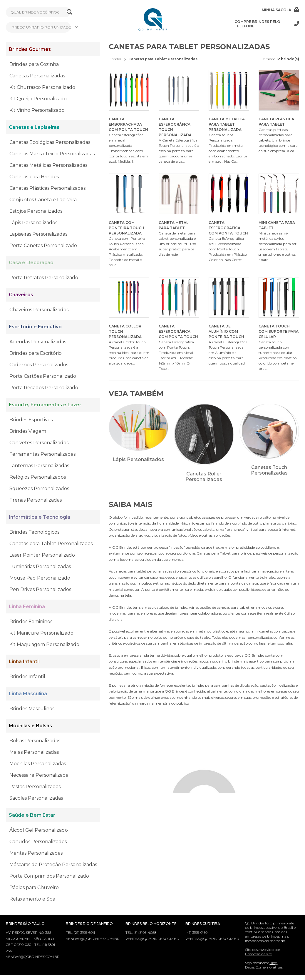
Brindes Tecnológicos (34, 532)
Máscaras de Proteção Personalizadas (53, 865)
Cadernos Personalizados (39, 365)
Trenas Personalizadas (36, 500)
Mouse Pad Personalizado (40, 578)
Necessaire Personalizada (39, 775)
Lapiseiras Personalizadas (38, 234)
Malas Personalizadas (34, 752)
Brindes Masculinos (32, 709)
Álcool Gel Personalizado (39, 830)
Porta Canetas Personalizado (43, 246)
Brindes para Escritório (36, 353)
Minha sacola (280, 10)
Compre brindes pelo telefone (267, 24)
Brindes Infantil (27, 677)
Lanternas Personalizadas (39, 466)
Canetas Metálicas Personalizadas (48, 165)
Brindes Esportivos (31, 420)
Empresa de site (258, 954)
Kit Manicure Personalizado (41, 633)
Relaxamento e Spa (32, 899)
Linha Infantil (24, 662)
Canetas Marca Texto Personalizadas (52, 154)
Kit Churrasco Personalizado (42, 87)
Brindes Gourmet (30, 49)
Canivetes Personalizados (39, 443)
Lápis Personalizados (33, 223)
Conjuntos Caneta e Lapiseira (43, 200)
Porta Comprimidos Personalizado (49, 876)
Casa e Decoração (31, 263)
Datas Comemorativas (264, 967)
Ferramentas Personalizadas (42, 454)
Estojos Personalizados (36, 211)
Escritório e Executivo (35, 327)
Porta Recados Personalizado (44, 388)
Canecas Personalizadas (37, 76)
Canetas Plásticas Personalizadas (47, 188)
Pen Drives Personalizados (40, 589)
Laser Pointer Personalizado (42, 555)
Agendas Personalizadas (38, 342)
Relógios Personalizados (38, 477)
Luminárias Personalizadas (40, 566)
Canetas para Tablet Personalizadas (51, 544)
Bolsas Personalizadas (35, 741)
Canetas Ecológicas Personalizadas (50, 142)
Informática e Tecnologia (40, 517)
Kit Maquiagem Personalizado (44, 644)
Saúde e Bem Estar (32, 815)
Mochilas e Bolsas (30, 726)
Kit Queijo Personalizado (38, 99)
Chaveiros (21, 295)
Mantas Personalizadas (36, 853)
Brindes (115, 59)
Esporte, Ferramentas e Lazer (45, 405)
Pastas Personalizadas (35, 787)
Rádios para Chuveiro (34, 887)
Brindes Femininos (31, 622)
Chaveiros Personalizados (39, 310)
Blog (273, 963)
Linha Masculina (28, 694)
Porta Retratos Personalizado (44, 278)
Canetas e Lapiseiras (34, 127)
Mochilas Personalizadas (38, 764)
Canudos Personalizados (38, 842)
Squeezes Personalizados (39, 489)
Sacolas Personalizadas (36, 798)
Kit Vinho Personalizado (37, 110)
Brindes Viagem (28, 431)
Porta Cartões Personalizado (43, 376)
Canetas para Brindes (34, 177)
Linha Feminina (27, 607)
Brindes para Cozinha (34, 64)
